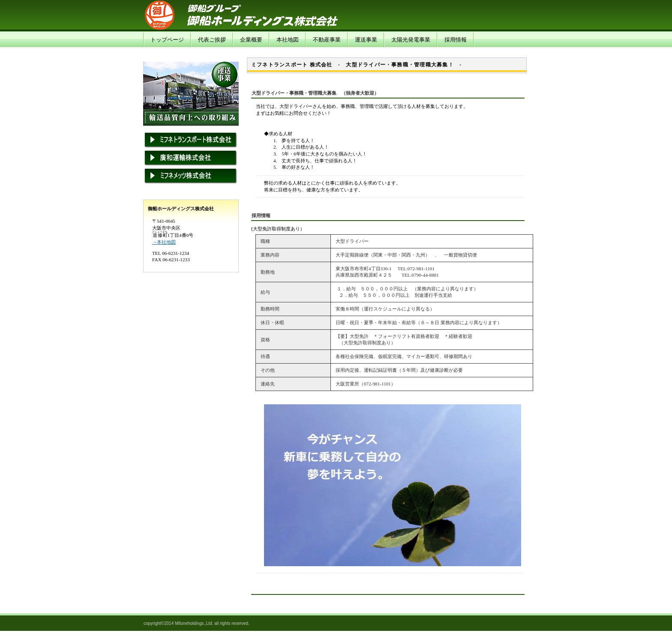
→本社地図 (164, 242)
